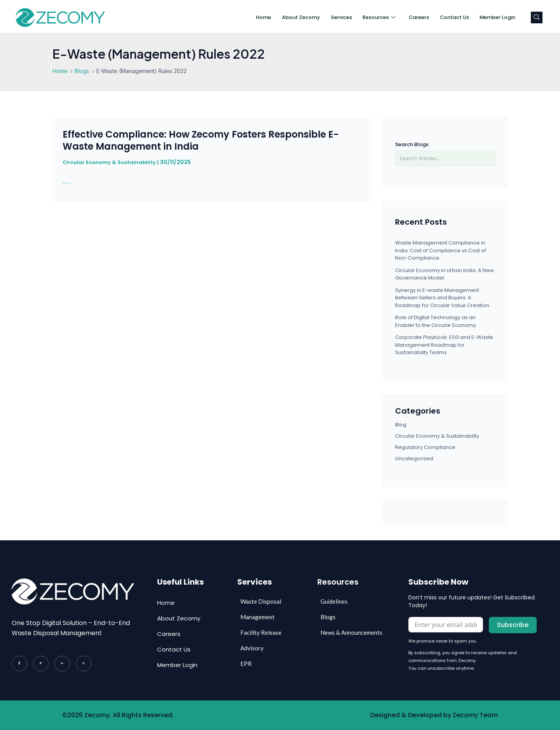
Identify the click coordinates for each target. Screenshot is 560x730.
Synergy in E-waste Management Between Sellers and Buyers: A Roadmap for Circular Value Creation (442, 298)
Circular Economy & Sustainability (111, 162)
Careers (409, 17)
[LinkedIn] (62, 664)
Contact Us (447, 17)
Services (328, 17)
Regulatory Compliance (425, 447)
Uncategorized (414, 458)
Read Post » (83, 181)
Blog (401, 425)
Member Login (494, 17)
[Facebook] (19, 664)
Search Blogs (412, 144)
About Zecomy (285, 17)
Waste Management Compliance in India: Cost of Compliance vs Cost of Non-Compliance (441, 250)
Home (246, 17)
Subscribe (513, 625)
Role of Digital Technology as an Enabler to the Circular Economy (436, 321)
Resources (368, 17)
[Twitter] (41, 664)
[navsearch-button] (537, 17)
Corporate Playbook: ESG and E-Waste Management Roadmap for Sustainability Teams (444, 345)
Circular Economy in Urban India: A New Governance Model (444, 274)
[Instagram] (84, 664)
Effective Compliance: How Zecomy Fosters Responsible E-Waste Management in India (201, 140)
